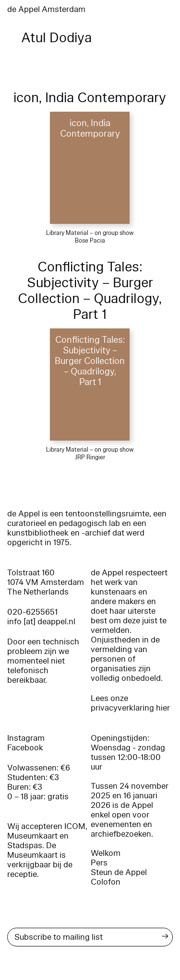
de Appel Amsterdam (46, 9)
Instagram (26, 738)
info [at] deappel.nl (41, 622)
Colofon (106, 882)
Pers (99, 863)
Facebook (25, 748)
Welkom (106, 853)
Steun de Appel (119, 872)
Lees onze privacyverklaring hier (130, 703)
